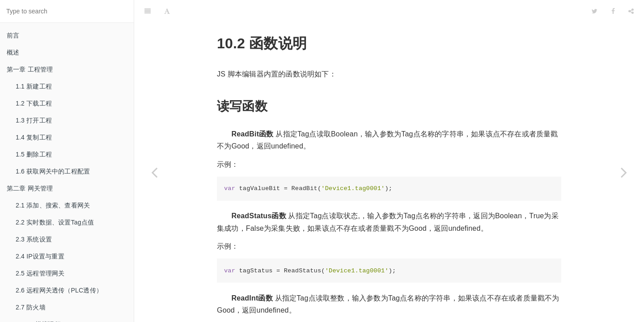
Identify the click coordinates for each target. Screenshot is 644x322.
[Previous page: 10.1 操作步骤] (154, 172)
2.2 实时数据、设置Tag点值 (55, 222)
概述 (13, 52)
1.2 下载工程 (34, 103)
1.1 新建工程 (34, 86)
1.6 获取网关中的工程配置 (53, 171)
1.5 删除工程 (34, 154)
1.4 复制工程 (34, 137)
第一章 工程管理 (30, 69)
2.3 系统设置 (34, 239)
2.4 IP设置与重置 (40, 256)
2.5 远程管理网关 (40, 273)
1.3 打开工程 (34, 120)
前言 (13, 35)
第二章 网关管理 (30, 188)
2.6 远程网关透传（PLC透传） (59, 290)
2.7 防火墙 (31, 307)
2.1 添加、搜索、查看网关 (53, 205)
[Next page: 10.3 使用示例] (624, 172)
